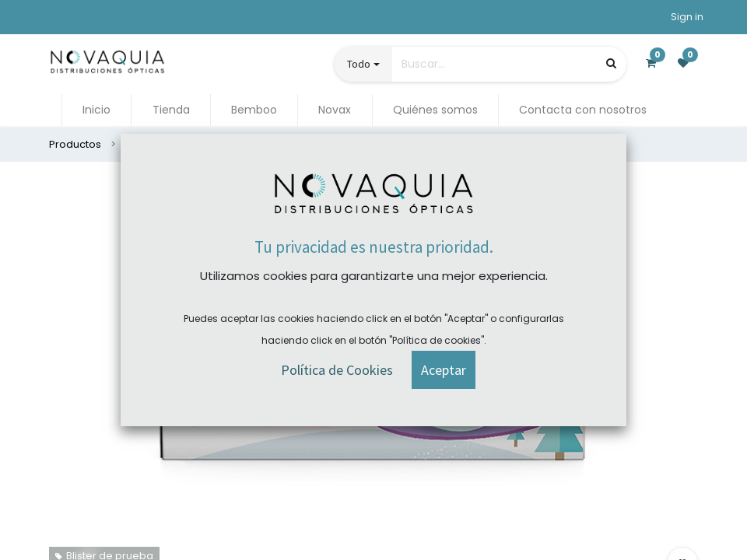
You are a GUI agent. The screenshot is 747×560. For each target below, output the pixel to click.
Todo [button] (359, 64)
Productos (75, 144)
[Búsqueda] (611, 63)
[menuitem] (96, 110)
